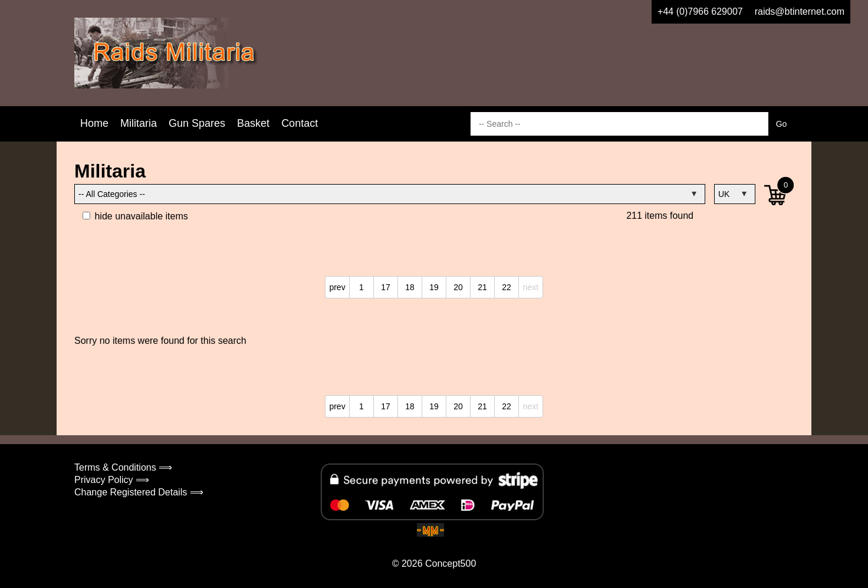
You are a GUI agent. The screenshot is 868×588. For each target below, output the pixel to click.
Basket (253, 123)
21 (482, 287)
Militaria (139, 123)
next (531, 287)
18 (410, 287)
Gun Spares (197, 123)
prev (337, 287)
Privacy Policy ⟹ (112, 480)
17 (386, 287)
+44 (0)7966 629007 (700, 12)
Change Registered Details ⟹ (139, 492)
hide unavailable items (135, 216)
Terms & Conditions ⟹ (123, 467)
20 (458, 287)
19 (434, 287)
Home (94, 123)
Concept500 (451, 564)
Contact (300, 123)
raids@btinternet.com (800, 12)
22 (507, 287)
